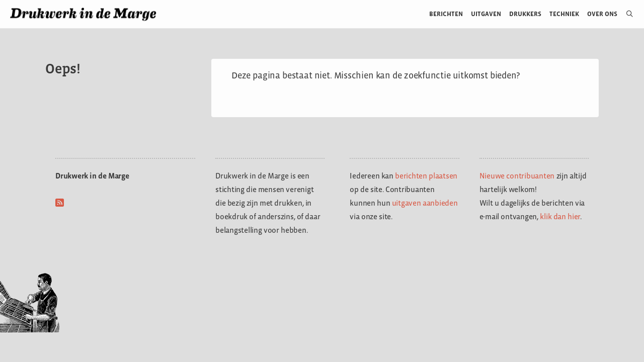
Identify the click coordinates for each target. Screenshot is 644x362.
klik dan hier (560, 216)
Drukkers (525, 14)
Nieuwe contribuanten (517, 176)
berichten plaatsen (426, 176)
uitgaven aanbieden (425, 203)
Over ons (602, 14)
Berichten (446, 14)
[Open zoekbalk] (626, 14)
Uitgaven (486, 14)
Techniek (564, 14)
